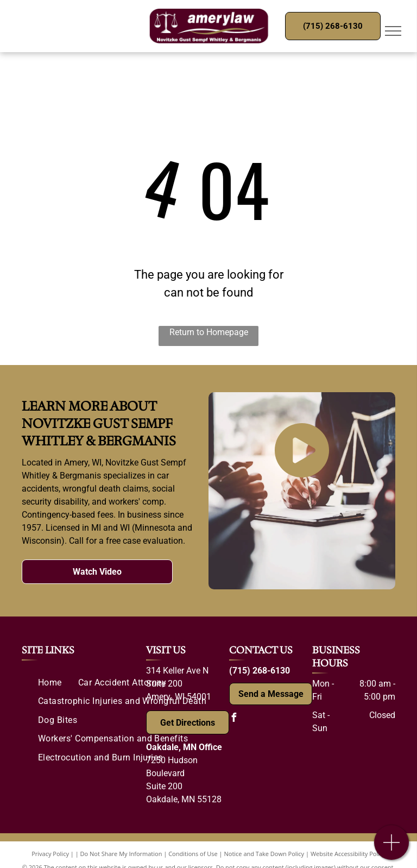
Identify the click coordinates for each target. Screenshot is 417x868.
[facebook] (233, 719)
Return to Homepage (209, 332)
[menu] (393, 31)
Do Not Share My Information (121, 854)
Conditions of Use (193, 854)
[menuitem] (50, 683)
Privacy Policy (50, 854)
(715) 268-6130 (260, 671)
